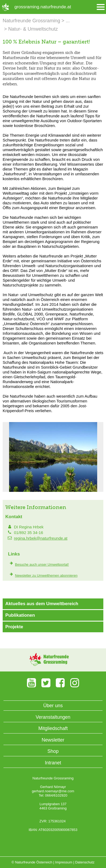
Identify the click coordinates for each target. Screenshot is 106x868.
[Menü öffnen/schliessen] (101, 7)
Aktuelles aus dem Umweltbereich (42, 604)
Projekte (14, 627)
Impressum (64, 862)
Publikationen (20, 615)
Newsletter (53, 740)
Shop (53, 751)
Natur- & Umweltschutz (33, 29)
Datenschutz (85, 862)
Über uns (53, 706)
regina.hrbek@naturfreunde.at (41, 538)
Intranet (53, 763)
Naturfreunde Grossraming (31, 21)
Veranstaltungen (53, 717)
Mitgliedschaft (53, 728)
